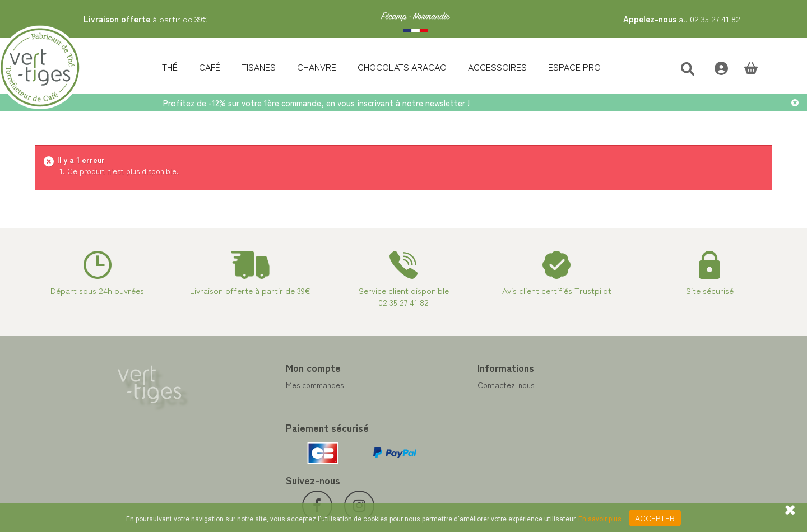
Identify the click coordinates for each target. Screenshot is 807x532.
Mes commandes (250, 385)
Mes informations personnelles (273, 425)
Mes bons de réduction (260, 438)
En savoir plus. (601, 519)
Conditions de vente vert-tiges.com (474, 438)
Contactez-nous (440, 385)
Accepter (655, 518)
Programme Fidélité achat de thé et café (484, 398)
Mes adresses (244, 412)
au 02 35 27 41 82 (682, 19)
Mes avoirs (239, 398)
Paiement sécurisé (444, 412)
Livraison (427, 452)
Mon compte (248, 367)
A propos (428, 425)
